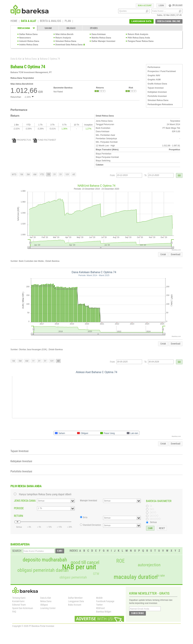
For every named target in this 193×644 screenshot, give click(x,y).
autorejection (149, 565)
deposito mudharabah (45, 560)
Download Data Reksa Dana (69, 45)
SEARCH (17, 551)
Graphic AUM (154, 80)
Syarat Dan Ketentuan (23, 608)
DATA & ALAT (29, 21)
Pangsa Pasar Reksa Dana (141, 41)
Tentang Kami (19, 598)
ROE (120, 561)
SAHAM (48, 28)
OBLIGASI (71, 28)
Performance (154, 67)
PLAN (68, 21)
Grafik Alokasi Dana (157, 84)
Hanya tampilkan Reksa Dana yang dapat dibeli (45, 494)
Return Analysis (63, 38)
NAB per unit (79, 567)
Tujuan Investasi (156, 88)
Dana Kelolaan (99, 34)
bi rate (161, 575)
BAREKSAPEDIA (20, 544)
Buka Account (75, 605)
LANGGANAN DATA (141, 21)
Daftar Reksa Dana (28, 34)
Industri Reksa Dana (29, 41)
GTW (96, 574)
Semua (153, 522)
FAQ (14, 612)
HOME (14, 21)
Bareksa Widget (104, 612)
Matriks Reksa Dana (101, 38)
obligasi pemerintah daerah (43, 570)
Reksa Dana (31, 59)
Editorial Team (19, 605)
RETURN (18, 516)
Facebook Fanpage (105, 601)
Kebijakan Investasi (157, 92)
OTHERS (94, 28)
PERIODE (19, 508)
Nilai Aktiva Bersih (64, 34)
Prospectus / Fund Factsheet (162, 71)
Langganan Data (76, 601)
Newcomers (25, 38)
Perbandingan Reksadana (160, 104)
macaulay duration (136, 577)
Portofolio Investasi (157, 96)
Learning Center (48, 608)
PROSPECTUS (21, 140)
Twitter (99, 605)
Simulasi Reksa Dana (66, 41)
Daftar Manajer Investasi (103, 41)
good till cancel (85, 562)
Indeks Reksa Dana (29, 45)
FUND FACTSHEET (44, 140)
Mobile (99, 598)
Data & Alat (16, 59)
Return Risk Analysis (138, 34)
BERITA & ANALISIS (50, 21)
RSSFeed (100, 608)
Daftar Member (75, 598)
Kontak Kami (18, 601)
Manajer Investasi (89, 500)
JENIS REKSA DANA (25, 501)
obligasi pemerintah (73, 577)
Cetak (163, 254)
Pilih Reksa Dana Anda (139, 38)
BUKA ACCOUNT (145, 6)
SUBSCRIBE (138, 613)
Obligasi (44, 605)
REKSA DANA (24, 28)
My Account (176, 5)
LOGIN (161, 6)
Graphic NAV (154, 75)
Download (176, 254)
